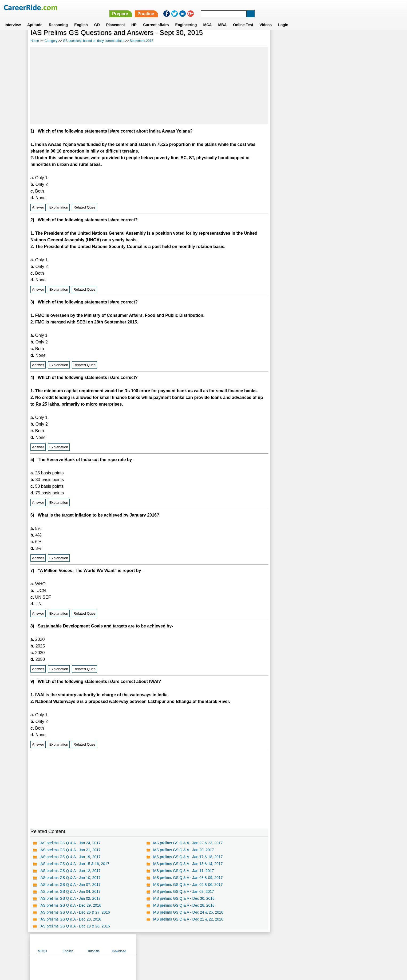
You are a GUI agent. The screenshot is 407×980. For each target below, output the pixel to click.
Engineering (186, 18)
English (81, 18)
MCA (208, 18)
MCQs (284, 41)
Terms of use (201, 944)
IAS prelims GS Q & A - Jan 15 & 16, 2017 (74, 864)
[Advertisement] (149, 85)
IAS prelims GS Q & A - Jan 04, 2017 (70, 891)
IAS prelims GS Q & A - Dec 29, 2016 (70, 905)
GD (97, 18)
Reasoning (58, 18)
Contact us (177, 944)
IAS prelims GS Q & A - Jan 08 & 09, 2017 (187, 878)
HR (134, 18)
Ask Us (223, 944)
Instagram (262, 944)
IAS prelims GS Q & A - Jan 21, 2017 (70, 850)
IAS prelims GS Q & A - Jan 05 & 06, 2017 (187, 885)
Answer (38, 207)
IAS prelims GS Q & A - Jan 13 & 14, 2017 (187, 864)
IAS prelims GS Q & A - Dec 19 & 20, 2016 (75, 926)
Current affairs (156, 18)
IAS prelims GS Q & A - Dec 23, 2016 (70, 919)
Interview (13, 18)
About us (155, 944)
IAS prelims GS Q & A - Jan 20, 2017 (183, 850)
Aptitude (35, 18)
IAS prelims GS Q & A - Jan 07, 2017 (70, 885)
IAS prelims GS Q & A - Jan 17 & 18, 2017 (187, 857)
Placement (116, 18)
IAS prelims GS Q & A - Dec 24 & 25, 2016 (188, 912)
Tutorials (335, 41)
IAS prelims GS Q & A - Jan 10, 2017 (70, 878)
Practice (294, 7)
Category (51, 41)
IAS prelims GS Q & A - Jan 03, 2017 (183, 891)
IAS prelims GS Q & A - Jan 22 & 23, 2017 (187, 843)
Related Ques (84, 207)
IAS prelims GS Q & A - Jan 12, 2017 (70, 871)
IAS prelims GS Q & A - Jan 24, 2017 (70, 843)
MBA (222, 18)
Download (360, 41)
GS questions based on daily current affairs (94, 41)
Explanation (59, 207)
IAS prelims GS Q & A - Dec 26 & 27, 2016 (75, 912)
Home (35, 41)
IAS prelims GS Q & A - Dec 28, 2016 (183, 905)
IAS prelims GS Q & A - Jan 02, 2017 (70, 898)
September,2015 (141, 41)
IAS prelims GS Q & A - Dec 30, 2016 (183, 898)
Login (283, 18)
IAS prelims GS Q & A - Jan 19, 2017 (70, 857)
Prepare (268, 7)
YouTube (241, 944)
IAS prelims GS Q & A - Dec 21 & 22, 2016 (188, 919)
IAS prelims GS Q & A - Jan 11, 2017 (183, 871)
